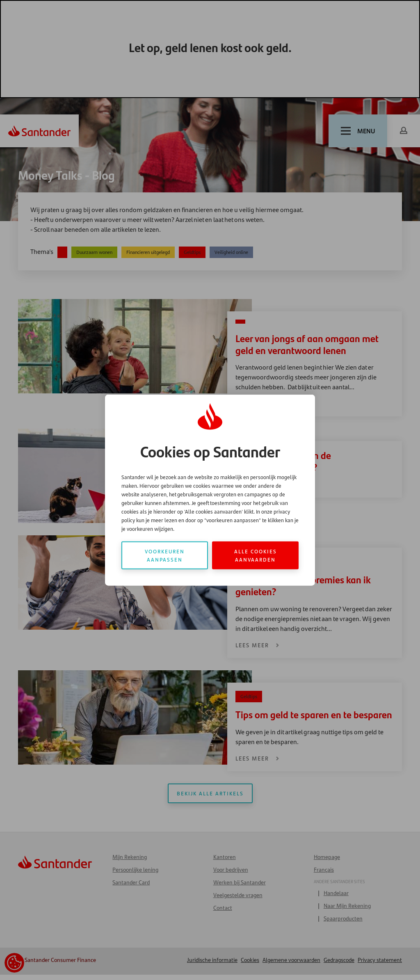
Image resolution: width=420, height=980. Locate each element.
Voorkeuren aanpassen (165, 555)
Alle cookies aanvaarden (256, 555)
